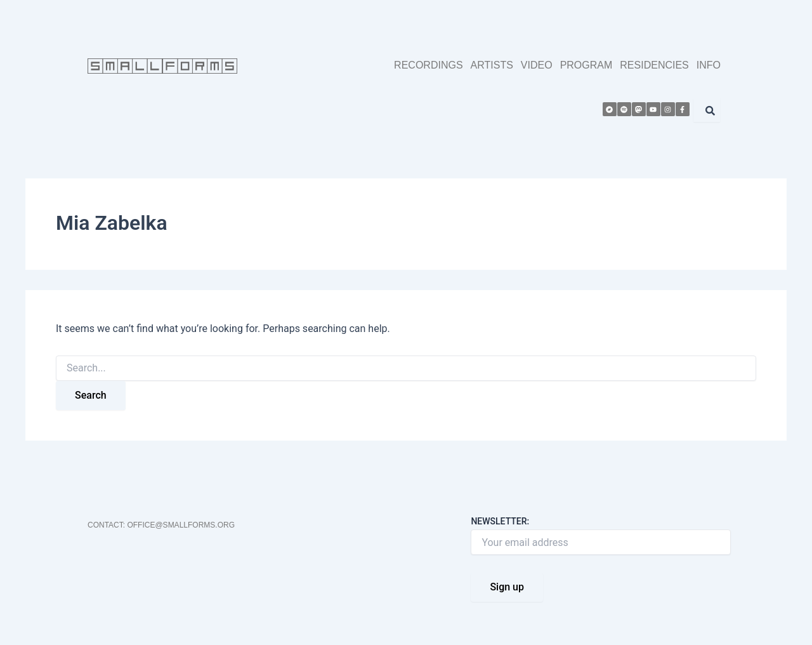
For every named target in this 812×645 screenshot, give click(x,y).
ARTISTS (492, 65)
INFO (709, 65)
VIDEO (537, 65)
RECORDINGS (428, 65)
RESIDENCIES (654, 65)
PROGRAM (586, 65)
